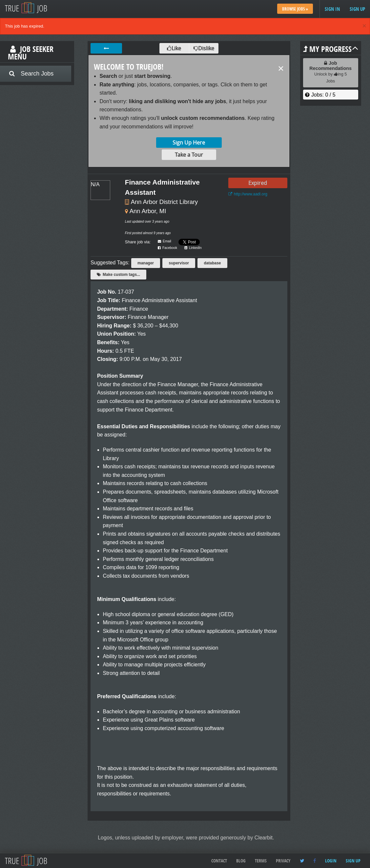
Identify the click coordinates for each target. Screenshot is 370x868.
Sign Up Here (189, 143)
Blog (241, 861)
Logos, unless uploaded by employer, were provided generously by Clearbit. (186, 838)
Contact (219, 861)
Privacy (283, 861)
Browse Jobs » (295, 9)
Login (331, 861)
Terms (261, 861)
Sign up (357, 9)
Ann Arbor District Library (164, 202)
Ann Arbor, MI (148, 211)
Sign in (332, 9)
